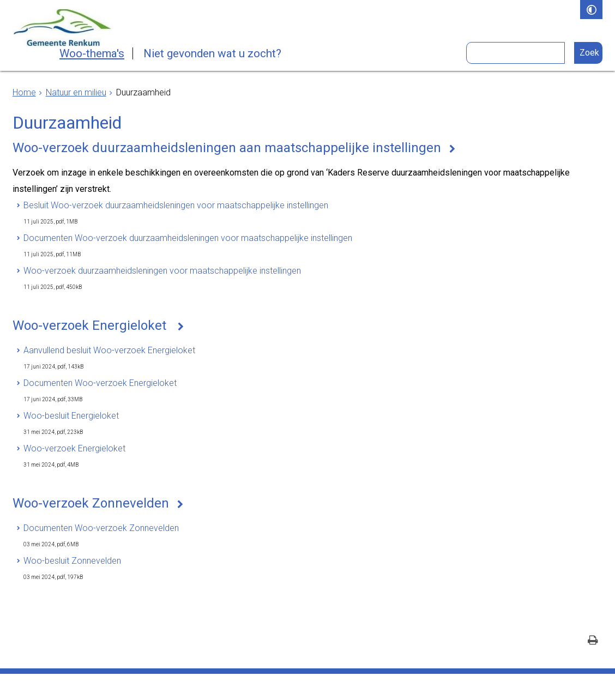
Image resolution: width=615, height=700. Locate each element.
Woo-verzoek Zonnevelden (91, 503)
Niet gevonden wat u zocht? (212, 53)
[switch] (591, 10)
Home (24, 92)
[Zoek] (589, 53)
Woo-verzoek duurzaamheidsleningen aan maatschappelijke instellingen (227, 148)
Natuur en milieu (76, 92)
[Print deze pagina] (593, 641)
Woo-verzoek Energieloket (91, 325)
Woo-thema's (92, 53)
